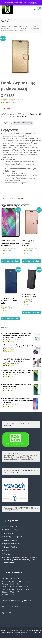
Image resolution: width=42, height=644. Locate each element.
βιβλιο (24, 116)
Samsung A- (22, 28)
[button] (38, 40)
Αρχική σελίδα (7, 26)
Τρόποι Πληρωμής (11, 533)
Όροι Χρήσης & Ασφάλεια (13, 540)
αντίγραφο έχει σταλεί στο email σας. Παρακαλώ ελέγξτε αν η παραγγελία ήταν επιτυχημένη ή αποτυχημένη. (21, 563)
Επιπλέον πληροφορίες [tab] (23, 123)
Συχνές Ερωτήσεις (11, 543)
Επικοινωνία (8, 537)
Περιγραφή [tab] (8, 123)
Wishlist (7, 554)
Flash (16, 636)
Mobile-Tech (25, 634)
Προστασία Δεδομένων (12, 547)
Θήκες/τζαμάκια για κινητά (22, 26)
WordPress (21, 638)
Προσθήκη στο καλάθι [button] (11, 261)
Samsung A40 (34, 28)
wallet (19, 116)
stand (14, 116)
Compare (8, 557)
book (9, 116)
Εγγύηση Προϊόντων (11, 550)
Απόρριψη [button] (34, 3)
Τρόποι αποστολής (11, 530)
